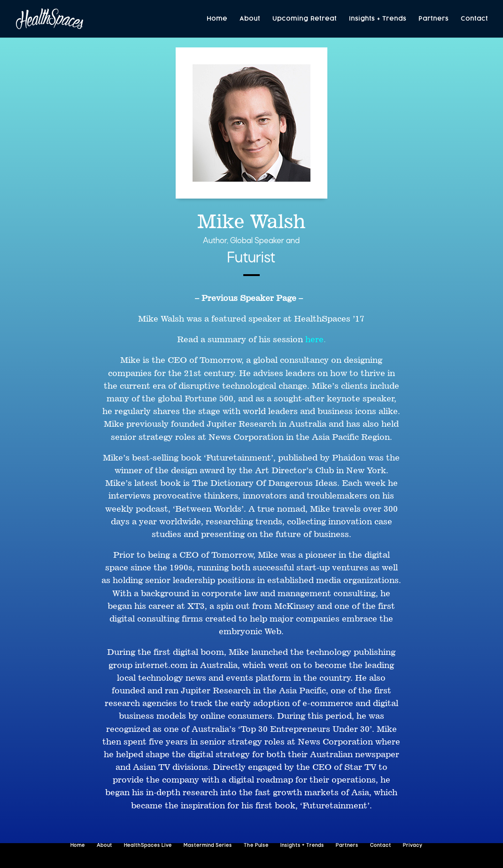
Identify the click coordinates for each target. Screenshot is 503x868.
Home (217, 19)
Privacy (413, 846)
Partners (433, 19)
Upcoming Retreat (305, 19)
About (250, 19)
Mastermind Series (208, 846)
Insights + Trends (378, 19)
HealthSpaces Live (148, 846)
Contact (474, 19)
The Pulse (256, 846)
